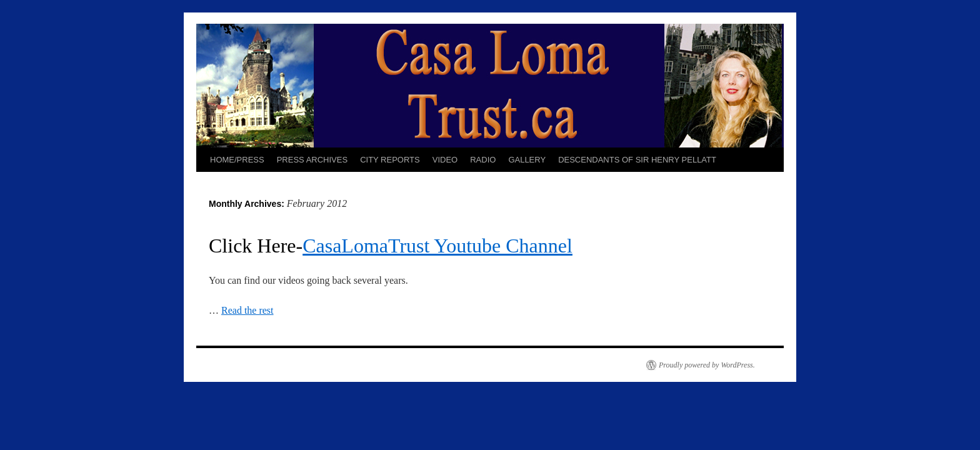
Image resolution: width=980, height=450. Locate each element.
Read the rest (247, 310)
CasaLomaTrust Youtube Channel (437, 246)
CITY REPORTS (390, 160)
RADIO (483, 160)
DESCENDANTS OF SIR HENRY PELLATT (637, 160)
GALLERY (527, 160)
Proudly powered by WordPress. (707, 365)
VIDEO (445, 160)
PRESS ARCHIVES (312, 160)
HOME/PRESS (237, 160)
